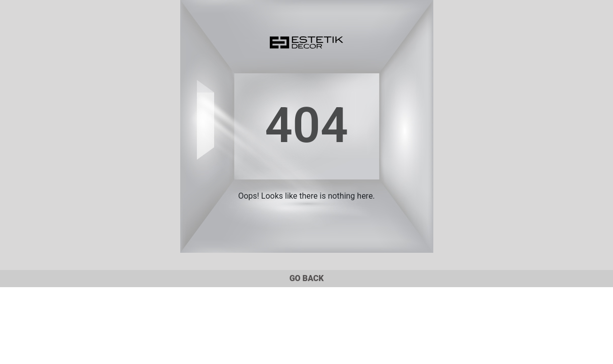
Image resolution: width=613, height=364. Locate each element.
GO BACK (307, 278)
